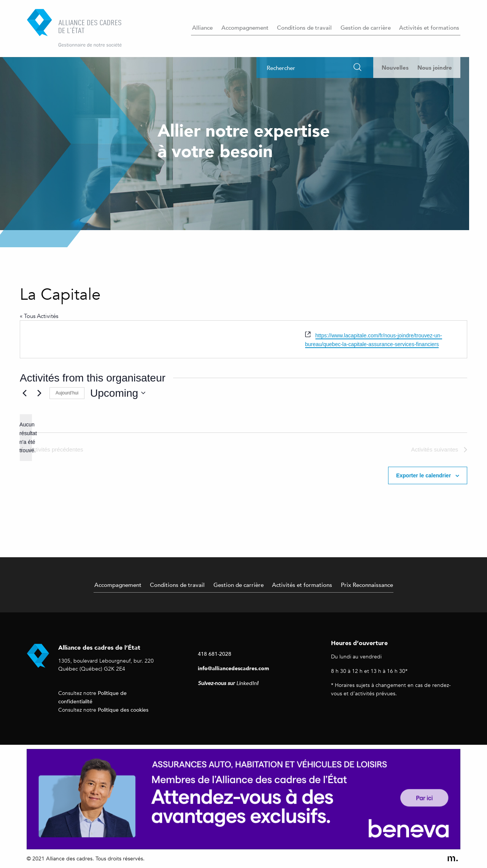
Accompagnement (245, 27)
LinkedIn (247, 683)
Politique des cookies (123, 710)
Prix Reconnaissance (367, 585)
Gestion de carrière (366, 27)
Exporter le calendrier (423, 475)
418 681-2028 (215, 654)
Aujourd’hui (67, 393)
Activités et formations (429, 27)
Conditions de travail (304, 27)
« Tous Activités (39, 316)
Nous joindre (435, 68)
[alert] (26, 438)
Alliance (202, 27)
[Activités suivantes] (39, 393)
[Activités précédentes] (24, 393)
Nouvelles (395, 68)
